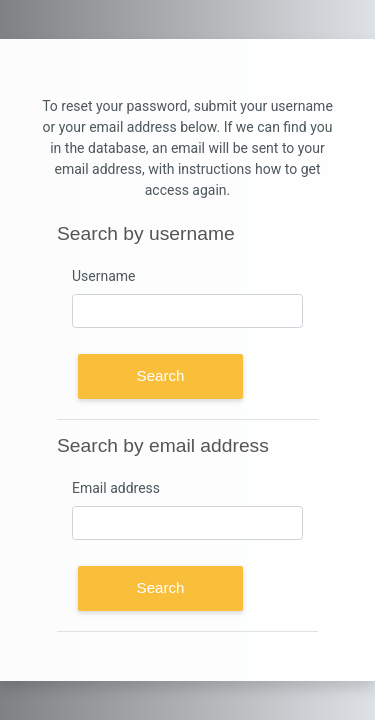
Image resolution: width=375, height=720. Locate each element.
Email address (116, 488)
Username (104, 276)
